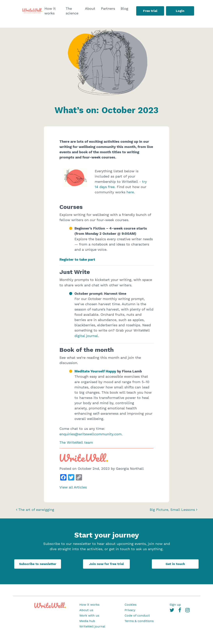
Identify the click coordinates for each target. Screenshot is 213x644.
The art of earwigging (35, 510)
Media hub (87, 621)
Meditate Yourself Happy (95, 371)
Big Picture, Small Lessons (173, 510)
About (90, 8)
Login (180, 11)
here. (131, 192)
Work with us (89, 615)
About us (86, 610)
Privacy (130, 610)
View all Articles (73, 487)
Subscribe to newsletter (38, 564)
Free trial (150, 11)
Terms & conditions (139, 621)
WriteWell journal (92, 626)
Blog (124, 8)
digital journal (86, 336)
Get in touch (175, 564)
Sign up (175, 605)
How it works (50, 11)
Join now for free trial (106, 564)
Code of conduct (137, 615)
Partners (108, 8)
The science (72, 11)
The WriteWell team (76, 442)
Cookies (130, 605)
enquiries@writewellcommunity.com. (91, 434)
